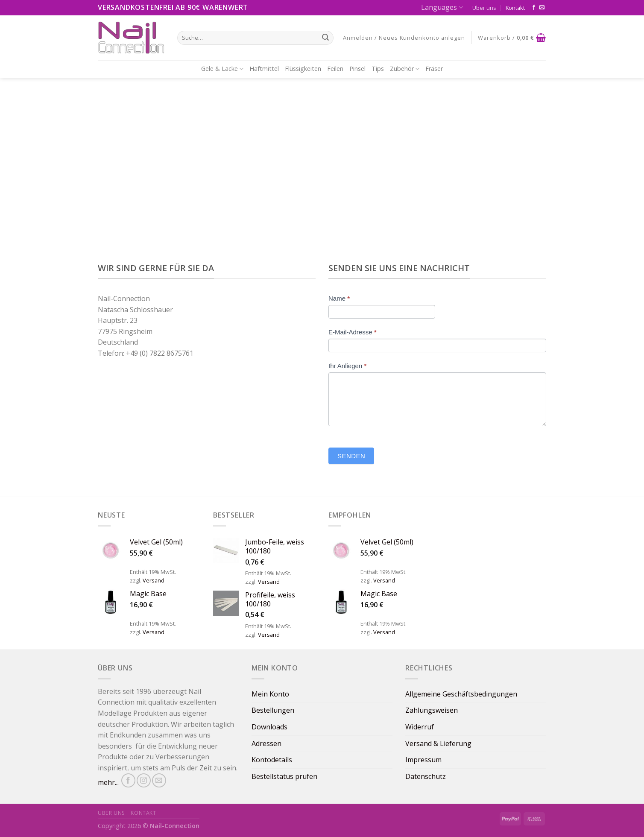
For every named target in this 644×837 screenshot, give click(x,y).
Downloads (269, 727)
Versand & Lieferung (438, 743)
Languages (442, 7)
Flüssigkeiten (303, 69)
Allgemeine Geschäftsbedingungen (461, 694)
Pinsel (357, 69)
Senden (351, 456)
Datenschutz (426, 776)
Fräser (434, 69)
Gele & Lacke (222, 69)
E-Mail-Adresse (353, 332)
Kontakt (515, 8)
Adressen (266, 743)
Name (339, 298)
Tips (378, 69)
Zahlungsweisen (432, 710)
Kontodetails (272, 760)
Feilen (335, 69)
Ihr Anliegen (347, 366)
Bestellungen (273, 710)
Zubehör (405, 69)
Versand (154, 580)
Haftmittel (264, 69)
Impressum (423, 760)
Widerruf (420, 727)
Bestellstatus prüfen (284, 776)
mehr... (108, 783)
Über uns (484, 8)
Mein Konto (270, 694)
